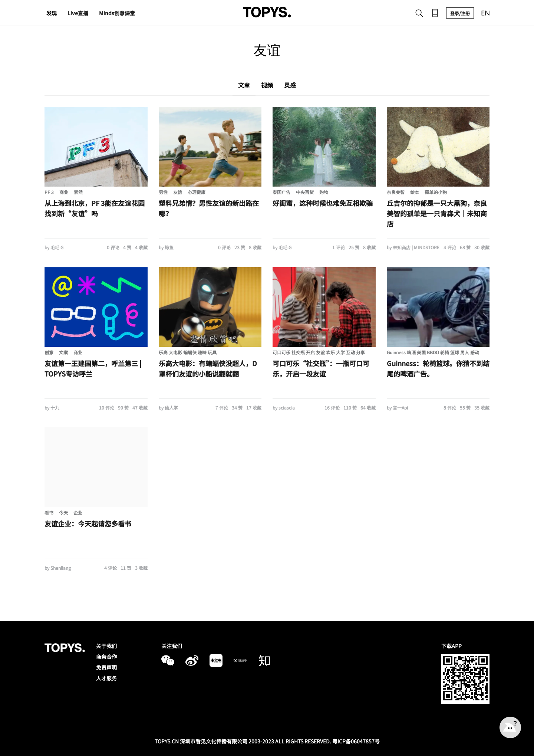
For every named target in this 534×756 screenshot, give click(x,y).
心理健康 (197, 192)
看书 (49, 512)
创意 (49, 352)
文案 (63, 352)
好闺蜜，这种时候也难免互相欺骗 (323, 203)
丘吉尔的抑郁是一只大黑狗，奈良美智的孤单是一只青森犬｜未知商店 (437, 213)
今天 (63, 512)
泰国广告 (281, 192)
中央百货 (305, 192)
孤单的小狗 (436, 192)
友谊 (178, 192)
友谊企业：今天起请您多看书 (88, 523)
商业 (64, 192)
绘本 (415, 192)
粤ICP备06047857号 (356, 741)
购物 (324, 192)
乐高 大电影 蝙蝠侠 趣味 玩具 (188, 352)
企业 (78, 512)
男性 (163, 192)
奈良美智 (396, 192)
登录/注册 (460, 13)
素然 (78, 192)
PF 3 (49, 192)
